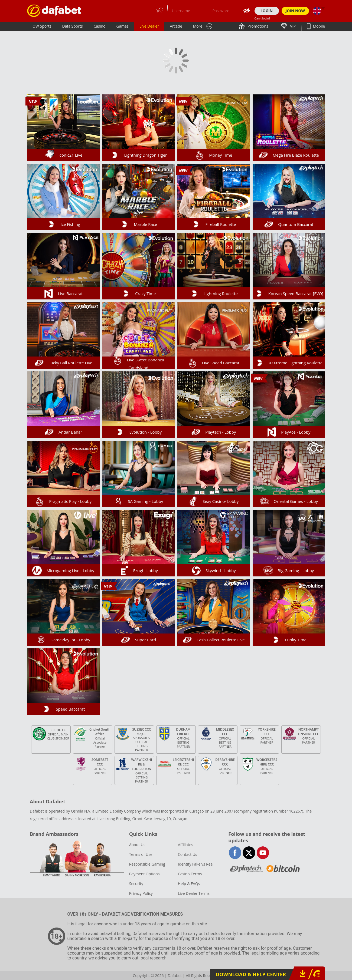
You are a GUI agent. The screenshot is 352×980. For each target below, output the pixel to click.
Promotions (258, 26)
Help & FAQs (189, 884)
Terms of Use (141, 854)
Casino (100, 26)
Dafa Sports (73, 26)
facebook (235, 853)
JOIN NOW (295, 11)
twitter (249, 853)
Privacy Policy (141, 893)
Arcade (176, 26)
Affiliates (185, 845)
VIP (292, 26)
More (198, 26)
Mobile (318, 26)
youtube (263, 853)
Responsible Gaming (147, 864)
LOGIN (267, 11)
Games (122, 26)
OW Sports (42, 26)
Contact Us (188, 854)
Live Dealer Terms (194, 893)
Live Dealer (149, 26)
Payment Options (144, 874)
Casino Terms (190, 874)
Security (136, 884)
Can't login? (263, 18)
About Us (137, 845)
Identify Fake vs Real (196, 864)
